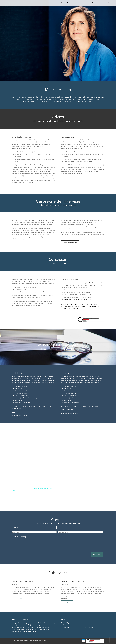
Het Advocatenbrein (23, 581)
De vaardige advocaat (72, 581)
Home (63, 3)
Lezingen (87, 3)
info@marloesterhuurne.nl (93, 623)
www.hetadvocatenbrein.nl (26, 495)
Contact (110, 3)
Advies (69, 3)
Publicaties (102, 3)
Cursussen (78, 3)
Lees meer (18, 598)
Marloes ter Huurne (27, 30)
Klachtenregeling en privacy (38, 640)
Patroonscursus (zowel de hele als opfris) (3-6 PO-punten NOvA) (83, 283)
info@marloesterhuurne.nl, (69, 306)
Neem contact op (70, 243)
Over (94, 3)
